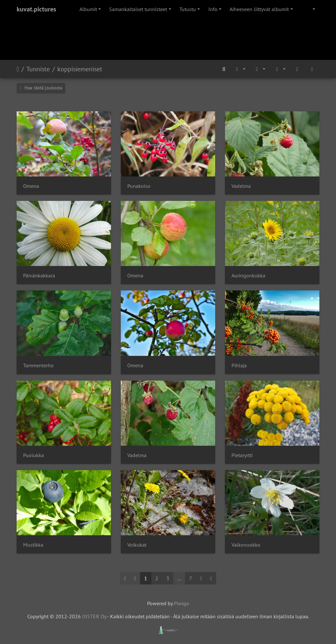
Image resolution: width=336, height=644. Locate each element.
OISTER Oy (94, 616)
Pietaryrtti (242, 455)
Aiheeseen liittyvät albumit (259, 9)
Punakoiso (139, 186)
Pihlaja (239, 365)
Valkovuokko (246, 545)
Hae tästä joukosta (41, 88)
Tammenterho (38, 365)
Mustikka (33, 545)
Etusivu (18, 69)
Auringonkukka (248, 276)
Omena (31, 186)
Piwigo (182, 603)
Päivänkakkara (39, 276)
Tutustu (188, 9)
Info (213, 9)
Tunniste (38, 69)
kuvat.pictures (36, 9)
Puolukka (34, 455)
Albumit (88, 9)
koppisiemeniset (80, 69)
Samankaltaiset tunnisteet (138, 9)
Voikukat (137, 545)
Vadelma (241, 186)
